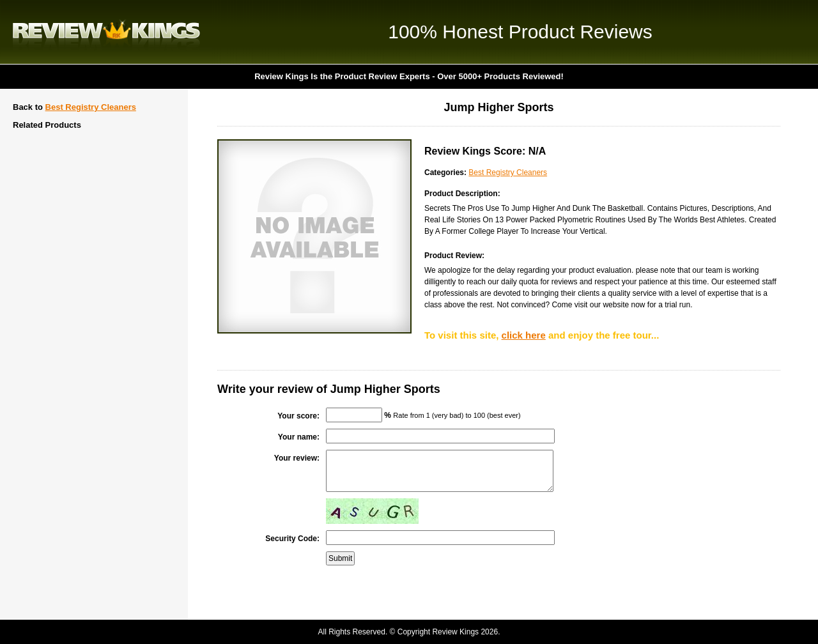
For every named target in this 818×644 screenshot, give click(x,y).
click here (524, 335)
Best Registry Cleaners (91, 107)
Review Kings (106, 32)
